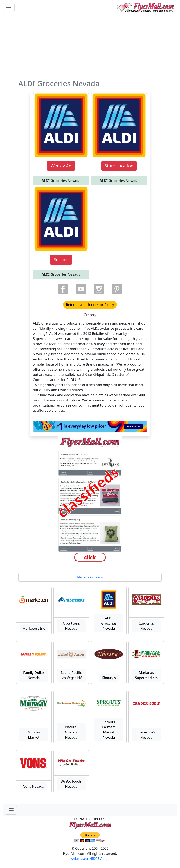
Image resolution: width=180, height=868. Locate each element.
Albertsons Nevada (71, 626)
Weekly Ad (61, 166)
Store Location (119, 166)
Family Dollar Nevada (34, 675)
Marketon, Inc (34, 628)
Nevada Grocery (90, 577)
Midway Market (34, 735)
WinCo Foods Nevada (71, 784)
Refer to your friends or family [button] (90, 305)
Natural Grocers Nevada (71, 732)
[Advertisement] (90, 47)
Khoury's (109, 678)
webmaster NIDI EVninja (90, 859)
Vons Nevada (34, 786)
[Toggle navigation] (9, 7)
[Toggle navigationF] (11, 810)
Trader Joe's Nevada (146, 735)
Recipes (61, 260)
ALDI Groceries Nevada (109, 623)
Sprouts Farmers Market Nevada (109, 730)
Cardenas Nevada (146, 626)
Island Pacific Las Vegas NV (71, 675)
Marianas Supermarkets (146, 675)
